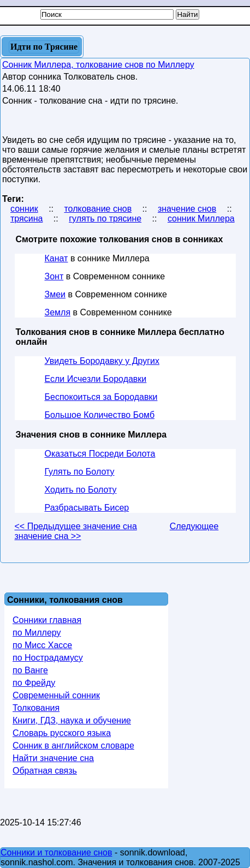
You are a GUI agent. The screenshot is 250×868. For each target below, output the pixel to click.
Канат (56, 258)
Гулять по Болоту (80, 472)
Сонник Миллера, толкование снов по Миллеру (98, 65)
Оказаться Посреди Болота (100, 454)
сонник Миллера (201, 219)
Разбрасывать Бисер (87, 508)
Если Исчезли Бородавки (96, 379)
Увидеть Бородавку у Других (102, 361)
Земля (58, 312)
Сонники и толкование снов (56, 852)
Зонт (54, 276)
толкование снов (98, 209)
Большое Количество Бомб (100, 415)
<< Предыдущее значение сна (76, 526)
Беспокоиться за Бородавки (101, 397)
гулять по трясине (105, 219)
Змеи (55, 294)
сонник (24, 209)
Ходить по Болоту (81, 490)
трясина (26, 219)
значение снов (187, 209)
